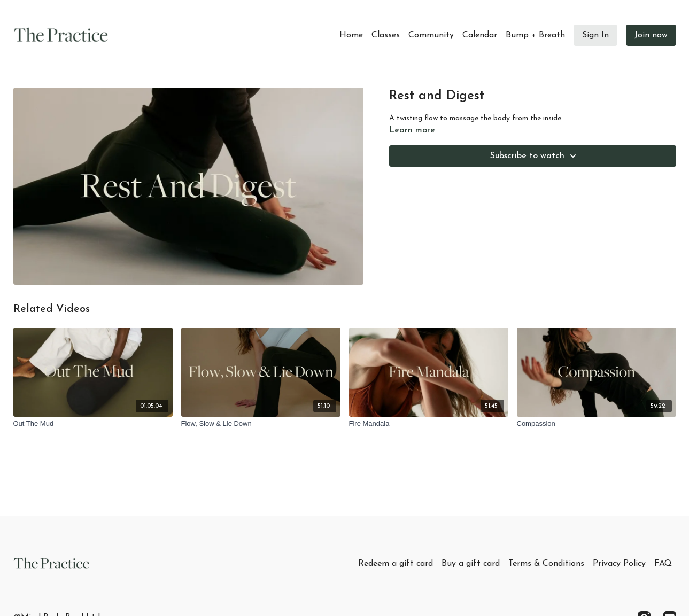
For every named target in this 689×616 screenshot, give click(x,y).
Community (431, 35)
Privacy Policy (619, 564)
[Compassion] (597, 424)
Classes (386, 35)
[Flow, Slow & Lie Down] (261, 424)
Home (351, 35)
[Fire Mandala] (429, 424)
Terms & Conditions (546, 564)
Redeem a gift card (396, 564)
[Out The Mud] (93, 424)
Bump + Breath (535, 35)
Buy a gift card (471, 564)
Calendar (480, 35)
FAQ (663, 564)
